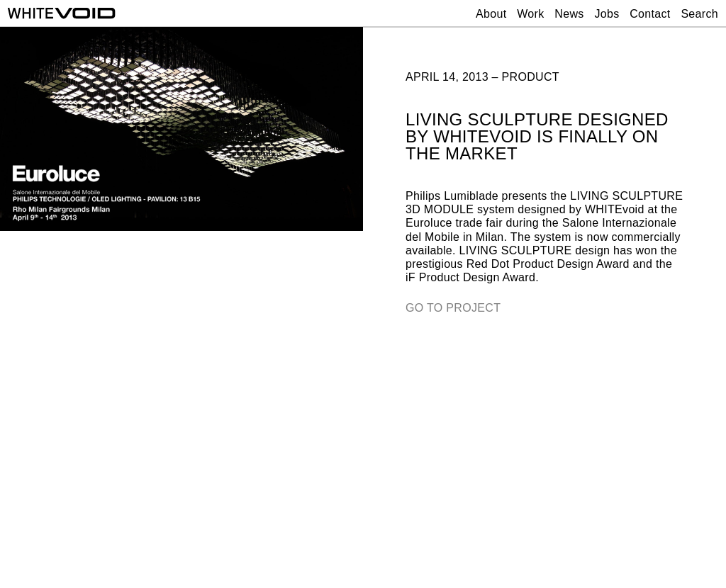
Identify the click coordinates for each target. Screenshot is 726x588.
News (569, 14)
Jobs (607, 14)
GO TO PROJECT (453, 308)
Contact (650, 14)
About (491, 14)
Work (530, 14)
